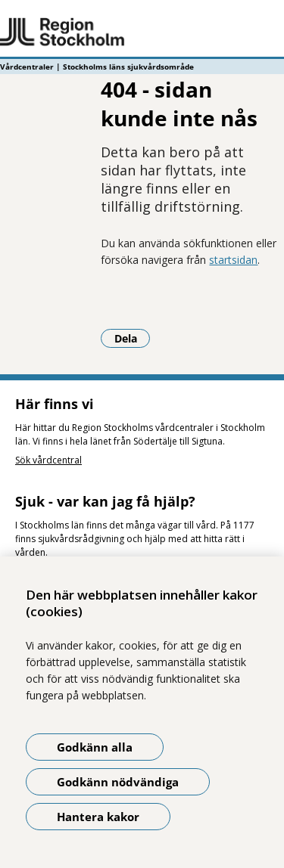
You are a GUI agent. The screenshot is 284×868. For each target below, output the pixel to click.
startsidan (233, 260)
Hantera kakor (98, 817)
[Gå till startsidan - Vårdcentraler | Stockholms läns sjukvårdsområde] (142, 33)
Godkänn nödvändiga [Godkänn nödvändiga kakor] (118, 782)
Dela (133, 338)
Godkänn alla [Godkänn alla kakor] (95, 747)
